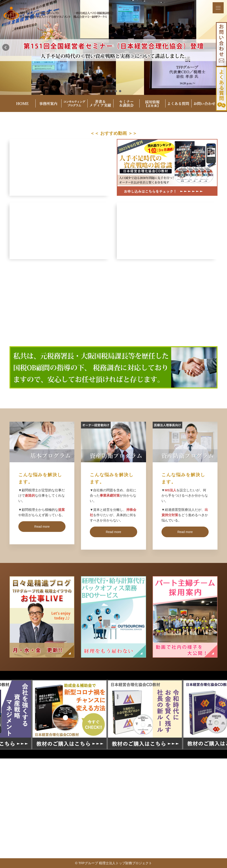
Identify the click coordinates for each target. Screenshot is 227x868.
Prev (6, 47)
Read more (42, 527)
